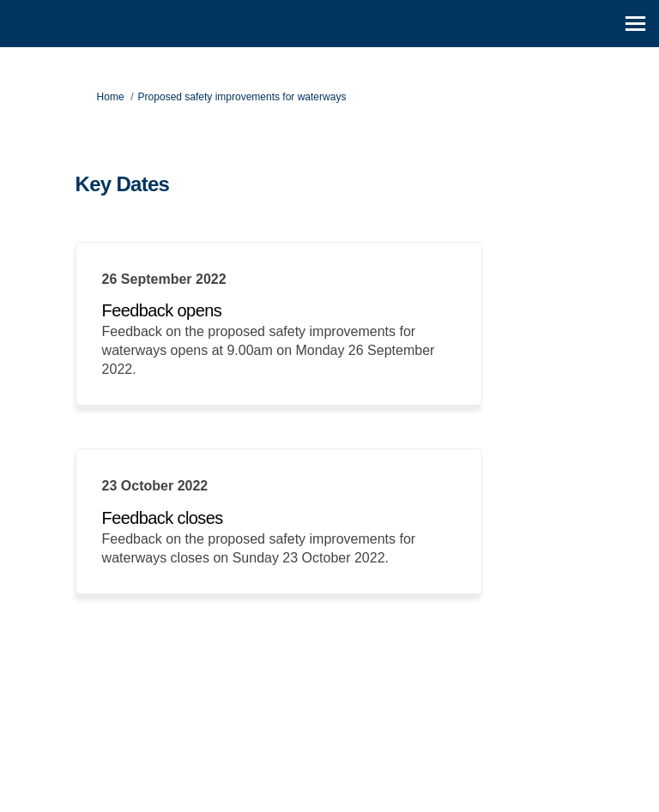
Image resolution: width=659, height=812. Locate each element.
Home (111, 97)
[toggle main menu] (635, 24)
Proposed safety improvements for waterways (242, 97)
